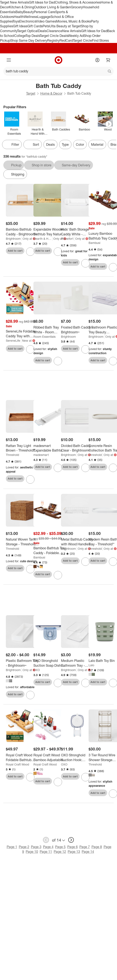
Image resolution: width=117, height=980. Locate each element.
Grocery (77, 7)
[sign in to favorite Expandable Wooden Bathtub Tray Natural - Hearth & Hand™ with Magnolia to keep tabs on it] (58, 252)
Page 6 (72, 847)
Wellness (31, 17)
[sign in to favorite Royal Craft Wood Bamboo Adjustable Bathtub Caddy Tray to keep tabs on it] (58, 782)
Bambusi (94, 243)
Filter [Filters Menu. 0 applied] (12, 144)
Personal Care (45, 12)
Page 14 (88, 852)
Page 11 (46, 852)
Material (97, 144)
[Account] (97, 60)
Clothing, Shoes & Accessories (78, 2)
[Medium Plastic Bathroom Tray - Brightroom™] (77, 663)
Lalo (91, 665)
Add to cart (15, 251)
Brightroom (13, 239)
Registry (53, 40)
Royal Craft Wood (17, 764)
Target (31, 93)
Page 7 (85, 847)
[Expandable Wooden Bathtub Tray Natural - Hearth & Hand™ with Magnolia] (50, 232)
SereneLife (13, 341)
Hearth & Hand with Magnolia (43, 239)
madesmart (41, 455)
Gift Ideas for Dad (42, 2)
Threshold (12, 455)
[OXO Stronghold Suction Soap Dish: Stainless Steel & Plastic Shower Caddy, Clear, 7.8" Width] (50, 663)
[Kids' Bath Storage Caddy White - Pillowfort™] (77, 232)
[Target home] (58, 60)
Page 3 (36, 847)
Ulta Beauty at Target (65, 26)
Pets (46, 26)
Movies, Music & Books (74, 21)
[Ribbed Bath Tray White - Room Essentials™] (50, 330)
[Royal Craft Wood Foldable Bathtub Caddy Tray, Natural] (22, 758)
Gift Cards (35, 26)
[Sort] (33, 144)
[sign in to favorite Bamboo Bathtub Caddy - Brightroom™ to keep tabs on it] (30, 252)
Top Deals (33, 36)
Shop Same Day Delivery (29, 40)
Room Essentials (45, 337)
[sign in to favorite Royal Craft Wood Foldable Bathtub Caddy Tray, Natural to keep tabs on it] (30, 777)
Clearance (54, 31)
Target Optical (28, 31)
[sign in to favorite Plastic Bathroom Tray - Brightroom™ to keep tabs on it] (30, 695)
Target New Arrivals (14, 2)
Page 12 (60, 852)
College (20, 36)
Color (80, 144)
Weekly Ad (76, 36)
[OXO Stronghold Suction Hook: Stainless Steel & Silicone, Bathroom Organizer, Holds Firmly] (77, 758)
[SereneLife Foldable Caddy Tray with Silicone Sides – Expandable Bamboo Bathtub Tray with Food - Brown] (22, 334)
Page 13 (74, 852)
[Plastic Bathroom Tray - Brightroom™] (22, 663)
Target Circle (82, 40)
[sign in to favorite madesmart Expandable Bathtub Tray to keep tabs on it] (58, 468)
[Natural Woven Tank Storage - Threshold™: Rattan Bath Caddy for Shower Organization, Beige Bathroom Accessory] (22, 542)
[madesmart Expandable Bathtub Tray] (50, 448)
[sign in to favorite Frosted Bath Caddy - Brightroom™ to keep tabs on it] (85, 349)
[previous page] (46, 840)
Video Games (46, 21)
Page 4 (48, 847)
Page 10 (32, 852)
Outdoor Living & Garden (52, 7)
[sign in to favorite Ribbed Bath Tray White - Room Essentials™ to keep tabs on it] (58, 361)
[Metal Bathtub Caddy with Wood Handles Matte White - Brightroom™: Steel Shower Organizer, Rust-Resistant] (77, 542)
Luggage (44, 17)
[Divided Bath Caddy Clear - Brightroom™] (77, 448)
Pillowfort (67, 239)
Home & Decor (51, 93)
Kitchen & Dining (22, 7)
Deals (42, 31)
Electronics (28, 21)
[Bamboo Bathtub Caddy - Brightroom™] (22, 232)
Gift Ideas (20, 26)
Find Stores (100, 40)
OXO (37, 670)
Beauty (29, 12)
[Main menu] (9, 60)
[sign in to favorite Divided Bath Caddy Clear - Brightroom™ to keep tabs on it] (85, 468)
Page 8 (97, 847)
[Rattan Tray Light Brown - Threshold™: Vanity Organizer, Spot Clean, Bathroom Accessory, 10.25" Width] (22, 448)
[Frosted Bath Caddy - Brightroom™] (77, 330)
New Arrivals (72, 31)
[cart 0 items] (108, 60)
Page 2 (24, 847)
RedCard (66, 40)
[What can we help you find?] (58, 71)
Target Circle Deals (54, 36)
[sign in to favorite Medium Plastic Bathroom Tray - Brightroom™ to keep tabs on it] (85, 683)
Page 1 (12, 847)
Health (19, 17)
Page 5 (60, 847)
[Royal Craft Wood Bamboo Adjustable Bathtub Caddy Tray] (50, 758)
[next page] (71, 840)
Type (65, 144)
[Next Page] (109, 124)
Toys (16, 21)
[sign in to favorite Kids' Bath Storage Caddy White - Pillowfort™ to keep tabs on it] (85, 263)
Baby (19, 12)
